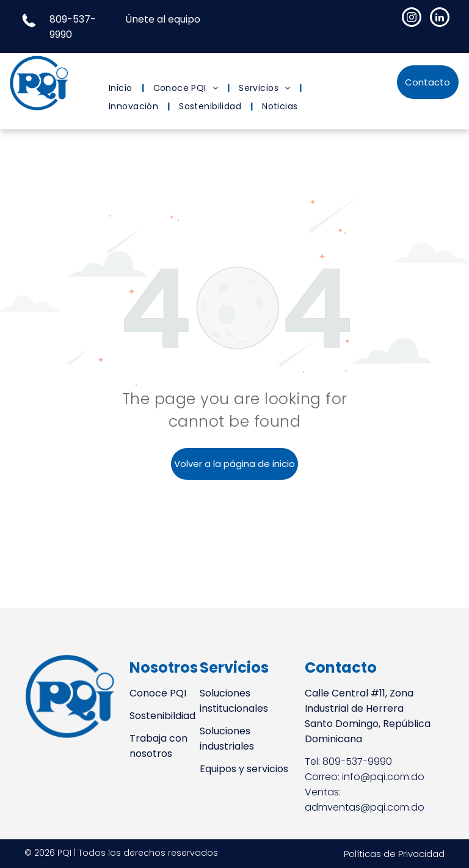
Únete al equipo (163, 19)
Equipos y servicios (244, 769)
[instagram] (412, 19)
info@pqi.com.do (383, 777)
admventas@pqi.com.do (365, 807)
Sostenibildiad (162, 716)
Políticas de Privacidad (394, 854)
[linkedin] (440, 19)
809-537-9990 (357, 761)
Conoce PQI (158, 693)
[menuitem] (122, 88)
